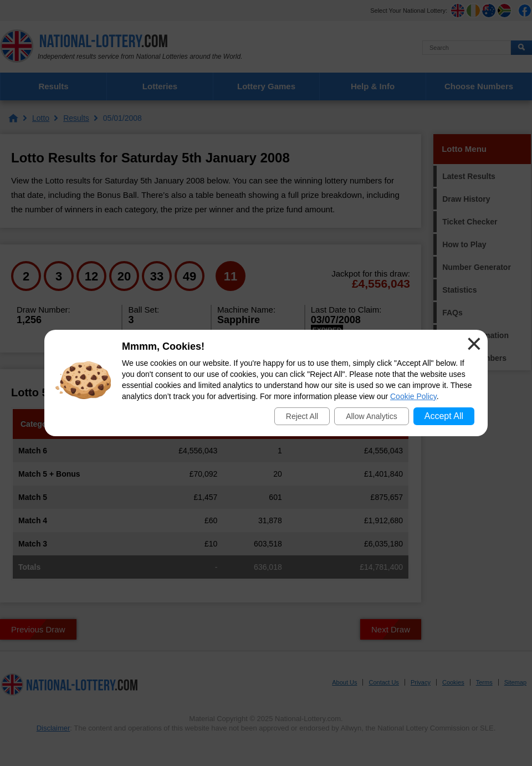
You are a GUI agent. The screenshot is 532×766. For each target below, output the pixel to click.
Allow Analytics (372, 416)
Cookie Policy (413, 396)
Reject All (302, 416)
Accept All (444, 416)
